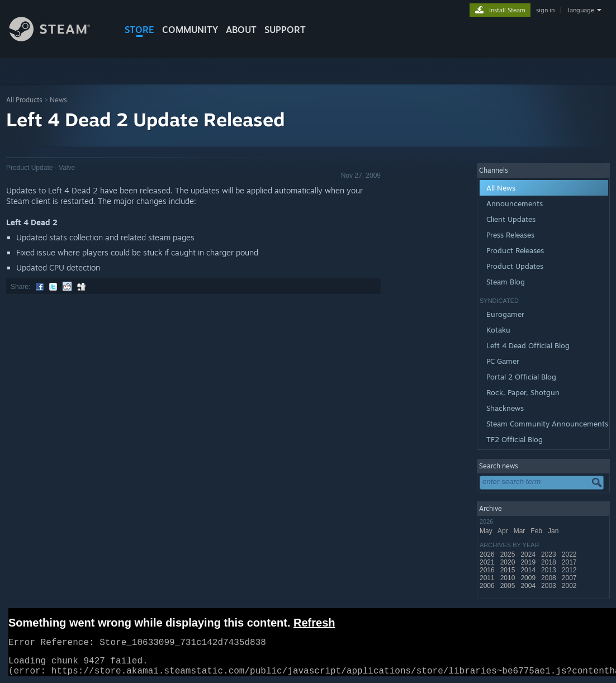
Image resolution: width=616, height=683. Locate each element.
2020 (509, 562)
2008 (549, 578)
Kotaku (498, 330)
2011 (488, 578)
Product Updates (515, 266)
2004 (529, 586)
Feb (537, 531)
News (58, 100)
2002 (570, 586)
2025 (509, 554)
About (241, 30)
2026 (488, 554)
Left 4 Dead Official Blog (528, 345)
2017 (570, 562)
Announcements (515, 203)
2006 (488, 586)
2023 (549, 554)
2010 (509, 578)
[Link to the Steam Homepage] (58, 38)
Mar (520, 531)
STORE (139, 30)
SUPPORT (285, 30)
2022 (570, 554)
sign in (545, 10)
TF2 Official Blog (515, 439)
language (581, 10)
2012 (570, 570)
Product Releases (515, 250)
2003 (549, 586)
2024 (529, 554)
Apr (504, 531)
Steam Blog (506, 282)
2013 (549, 570)
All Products (24, 100)
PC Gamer (503, 361)
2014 (529, 570)
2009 (529, 578)
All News (501, 188)
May (487, 531)
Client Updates (511, 219)
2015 (509, 570)
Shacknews (505, 408)
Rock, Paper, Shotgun (523, 392)
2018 (549, 562)
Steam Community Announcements (547, 424)
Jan (554, 531)
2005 (509, 586)
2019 (529, 562)
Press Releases (510, 235)
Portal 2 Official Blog (521, 377)
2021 (488, 562)
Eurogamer (505, 314)
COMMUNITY (190, 30)
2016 (488, 570)
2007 (570, 578)
